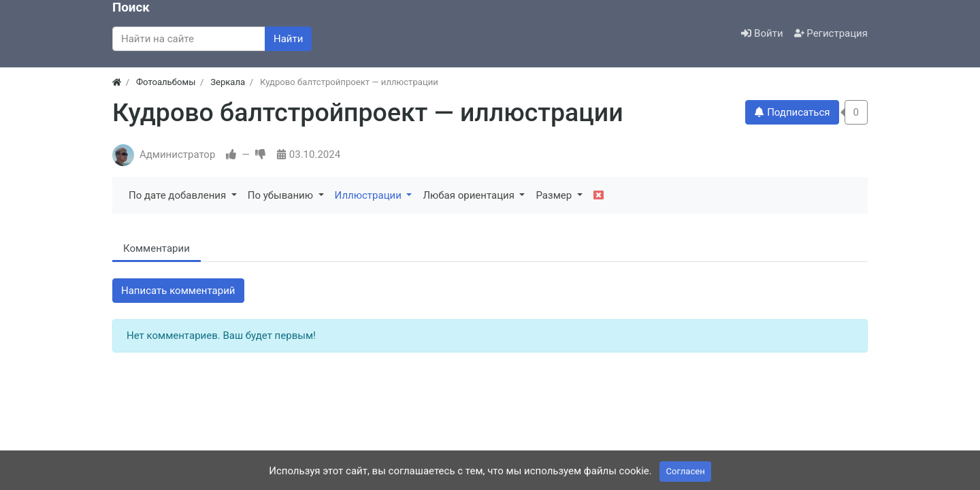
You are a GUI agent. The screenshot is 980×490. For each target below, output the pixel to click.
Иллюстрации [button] (370, 195)
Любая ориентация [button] (470, 195)
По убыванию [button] (282, 195)
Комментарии (157, 248)
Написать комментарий (178, 291)
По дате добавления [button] (179, 195)
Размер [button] (555, 195)
